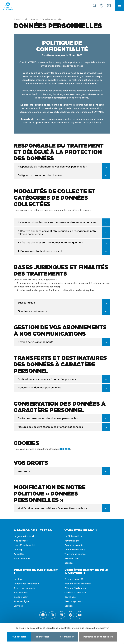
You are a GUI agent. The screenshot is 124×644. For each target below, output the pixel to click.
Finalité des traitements (32, 311)
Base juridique (26, 303)
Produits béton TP (74, 579)
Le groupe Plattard (24, 536)
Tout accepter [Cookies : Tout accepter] (19, 637)
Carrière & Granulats (75, 592)
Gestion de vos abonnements (35, 342)
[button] (120, 6)
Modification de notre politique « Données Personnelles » (52, 508)
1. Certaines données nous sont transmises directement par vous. (57, 222)
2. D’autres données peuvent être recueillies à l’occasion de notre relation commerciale (57, 233)
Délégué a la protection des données (40, 175)
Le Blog (18, 550)
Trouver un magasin (24, 588)
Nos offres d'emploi (24, 545)
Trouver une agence (75, 554)
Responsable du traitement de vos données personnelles (52, 167)
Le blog (18, 579)
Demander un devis (75, 550)
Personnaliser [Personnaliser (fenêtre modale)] (66, 637)
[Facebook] (43, 615)
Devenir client (21, 597)
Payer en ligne (72, 541)
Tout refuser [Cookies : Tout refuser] (43, 637)
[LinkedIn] (61, 615)
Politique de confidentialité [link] (98, 637)
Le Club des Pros (73, 536)
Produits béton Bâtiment (78, 584)
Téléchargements (74, 601)
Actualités (19, 554)
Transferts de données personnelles (39, 388)
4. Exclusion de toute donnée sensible (40, 251)
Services (69, 563)
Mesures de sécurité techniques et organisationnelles (50, 427)
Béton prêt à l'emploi (75, 588)
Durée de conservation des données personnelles (48, 418)
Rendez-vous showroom (27, 584)
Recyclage (70, 597)
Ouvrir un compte (74, 545)
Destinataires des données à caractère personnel (48, 379)
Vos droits (24, 471)
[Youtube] (80, 615)
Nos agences (21, 541)
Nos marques (72, 558)
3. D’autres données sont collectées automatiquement (50, 242)
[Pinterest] (70, 615)
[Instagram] (52, 615)
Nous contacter (22, 558)
